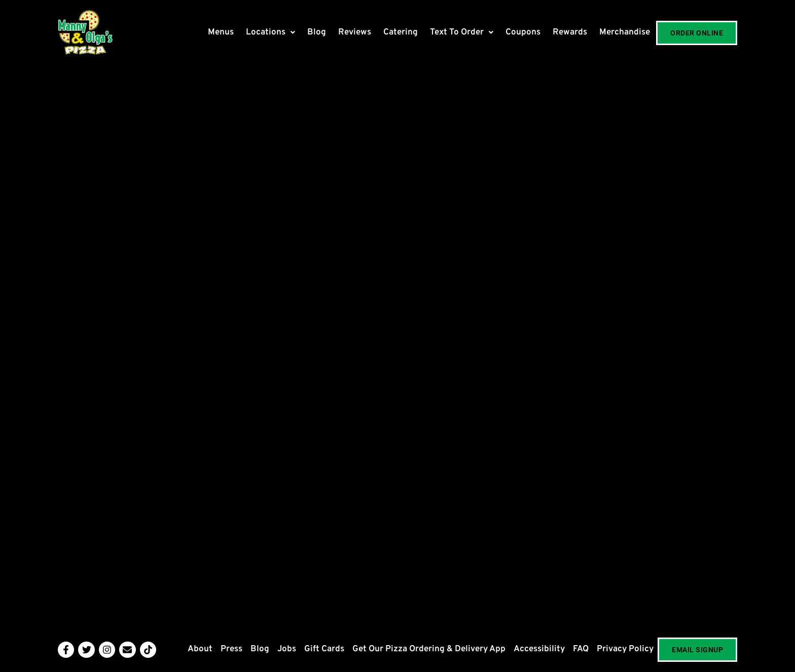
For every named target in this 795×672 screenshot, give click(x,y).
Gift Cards (324, 649)
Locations (270, 32)
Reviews (355, 32)
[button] (270, 33)
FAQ (581, 649)
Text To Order (462, 32)
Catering (401, 32)
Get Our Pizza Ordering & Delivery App (429, 649)
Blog (317, 32)
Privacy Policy (625, 649)
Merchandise (625, 32)
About (200, 649)
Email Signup (697, 650)
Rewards (570, 32)
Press (231, 649)
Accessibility (539, 649)
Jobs (287, 649)
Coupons (523, 32)
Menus (221, 32)
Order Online (697, 33)
